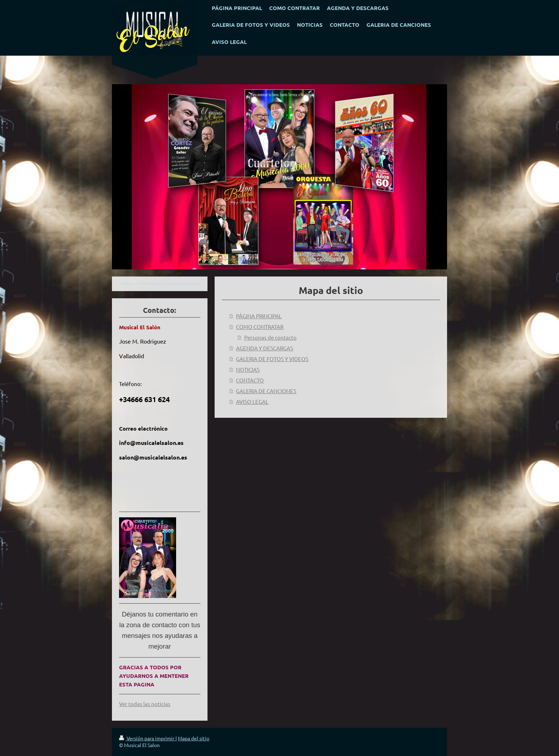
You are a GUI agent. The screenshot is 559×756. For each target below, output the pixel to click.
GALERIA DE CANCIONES (266, 391)
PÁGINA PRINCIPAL (259, 316)
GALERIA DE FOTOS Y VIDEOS (272, 359)
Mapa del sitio (194, 738)
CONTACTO (250, 380)
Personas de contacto (270, 337)
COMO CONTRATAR (260, 327)
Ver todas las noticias (145, 704)
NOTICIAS (248, 369)
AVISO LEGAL (252, 402)
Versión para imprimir (147, 738)
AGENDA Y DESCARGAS (265, 348)
